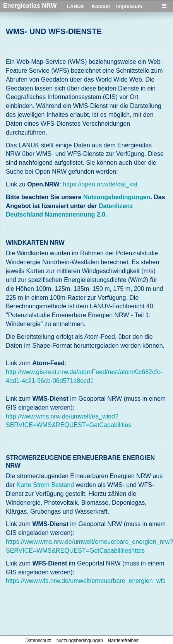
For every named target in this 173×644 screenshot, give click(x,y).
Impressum (129, 7)
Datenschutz (39, 641)
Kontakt (101, 7)
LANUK (75, 7)
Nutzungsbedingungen (117, 197)
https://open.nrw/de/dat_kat (100, 184)
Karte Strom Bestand (45, 485)
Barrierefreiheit (123, 641)
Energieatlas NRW (30, 5)
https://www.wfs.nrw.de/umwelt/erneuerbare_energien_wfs (86, 581)
